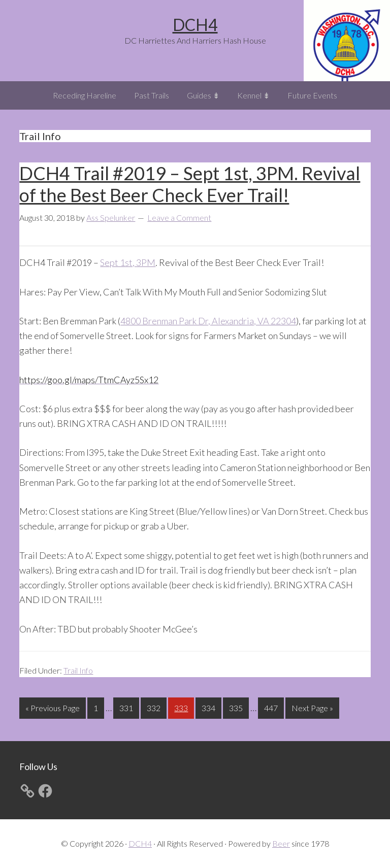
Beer (281, 843)
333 (182, 707)
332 (155, 707)
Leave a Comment (179, 218)
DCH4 (195, 25)
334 (210, 707)
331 (127, 707)
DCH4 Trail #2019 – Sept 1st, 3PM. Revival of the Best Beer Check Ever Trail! (190, 184)
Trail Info (78, 670)
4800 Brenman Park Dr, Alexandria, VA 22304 (208, 321)
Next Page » (312, 710)
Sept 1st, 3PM (128, 262)
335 (237, 707)
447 (272, 707)
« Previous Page (53, 710)
